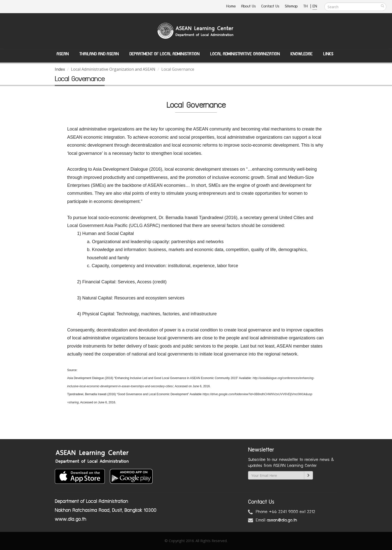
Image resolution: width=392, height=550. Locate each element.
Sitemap (291, 6)
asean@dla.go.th (282, 520)
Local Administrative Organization (245, 54)
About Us (248, 6)
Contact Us (270, 6)
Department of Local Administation (164, 54)
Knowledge (301, 54)
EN (315, 6)
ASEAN (63, 54)
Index (60, 69)
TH (306, 6)
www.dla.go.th (70, 519)
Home (231, 6)
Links (328, 54)
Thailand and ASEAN (99, 54)
